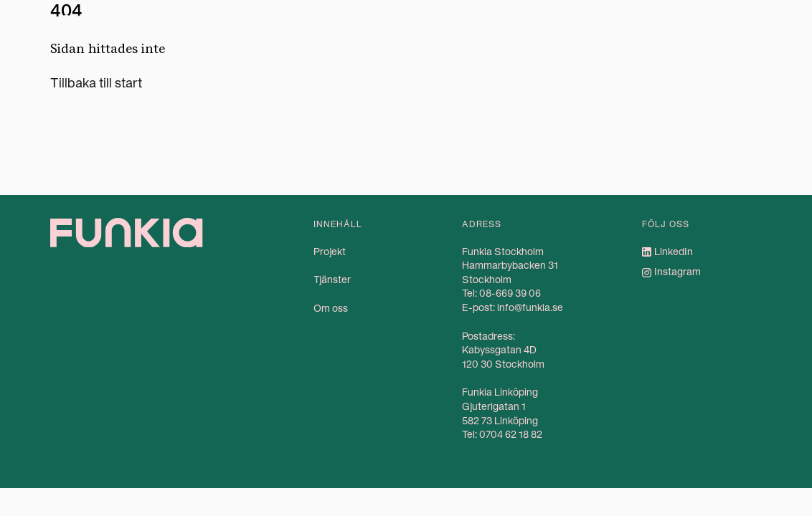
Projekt (511, 26)
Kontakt (755, 26)
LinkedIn (674, 252)
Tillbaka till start (96, 83)
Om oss (679, 26)
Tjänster (587, 26)
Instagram (678, 272)
